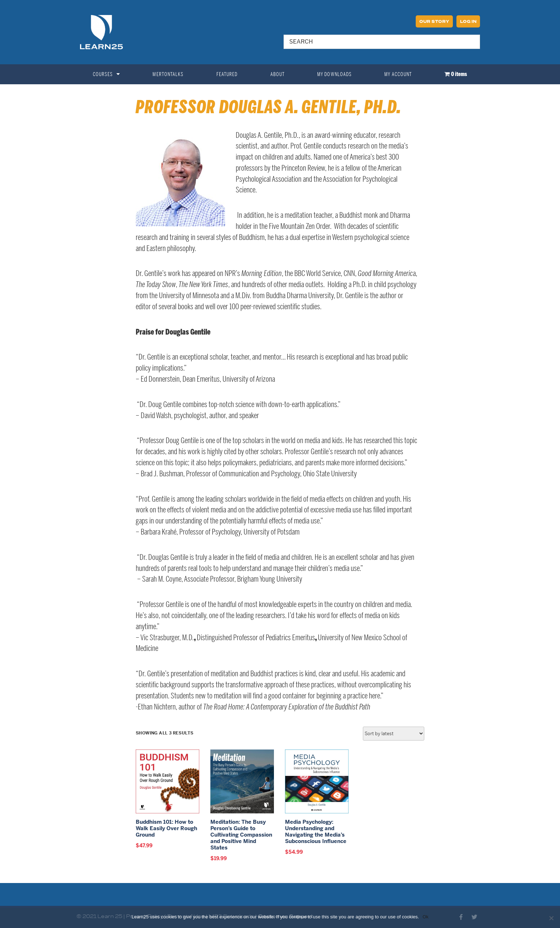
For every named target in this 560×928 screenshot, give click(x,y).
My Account (398, 74)
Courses (107, 74)
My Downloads (334, 74)
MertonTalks (168, 74)
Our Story (434, 22)
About (278, 74)
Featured (227, 74)
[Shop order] (394, 734)
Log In (468, 22)
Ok (426, 917)
